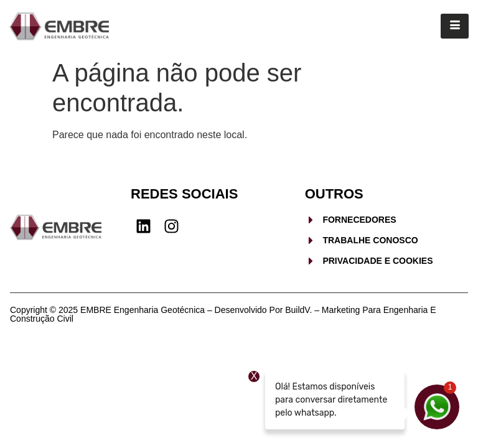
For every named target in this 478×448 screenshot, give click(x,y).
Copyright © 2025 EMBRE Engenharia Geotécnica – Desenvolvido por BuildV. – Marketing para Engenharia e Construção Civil (223, 314)
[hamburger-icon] (455, 26)
